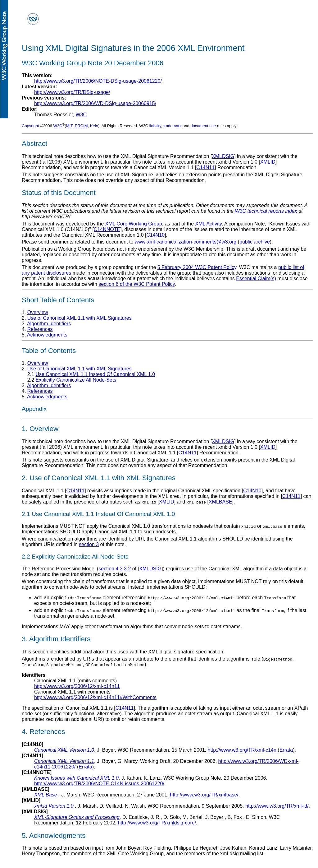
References (40, 329)
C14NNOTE (107, 229)
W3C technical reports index (266, 211)
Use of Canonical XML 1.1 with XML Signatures (79, 318)
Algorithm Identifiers (49, 324)
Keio (94, 126)
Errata (286, 750)
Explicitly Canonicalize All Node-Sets (76, 380)
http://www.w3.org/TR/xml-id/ (277, 806)
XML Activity (209, 224)
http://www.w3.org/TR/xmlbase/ (204, 795)
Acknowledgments (47, 335)
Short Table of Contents (58, 300)
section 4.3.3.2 (115, 569)
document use (203, 126)
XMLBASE (220, 502)
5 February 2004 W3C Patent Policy (197, 267)
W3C (81, 115)
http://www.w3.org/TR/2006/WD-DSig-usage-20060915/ (95, 103)
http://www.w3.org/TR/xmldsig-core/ (157, 823)
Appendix (34, 409)
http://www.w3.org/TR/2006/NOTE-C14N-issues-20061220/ (99, 784)
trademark (173, 126)
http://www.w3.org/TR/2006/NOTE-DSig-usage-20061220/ (98, 81)
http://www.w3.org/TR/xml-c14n (242, 750)
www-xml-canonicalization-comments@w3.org (186, 242)
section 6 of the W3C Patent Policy (136, 284)
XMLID (268, 162)
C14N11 (205, 167)
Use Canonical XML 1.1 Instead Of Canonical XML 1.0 (95, 374)
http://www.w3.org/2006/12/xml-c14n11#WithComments (95, 697)
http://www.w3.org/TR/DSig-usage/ (72, 92)
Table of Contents (49, 351)
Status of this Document (59, 193)
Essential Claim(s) (256, 279)
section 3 (89, 544)
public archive (255, 242)
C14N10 (155, 235)
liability (155, 126)
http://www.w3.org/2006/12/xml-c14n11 (77, 686)
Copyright (30, 126)
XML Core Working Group (134, 224)
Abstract (34, 144)
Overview (38, 312)
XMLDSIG (223, 156)
